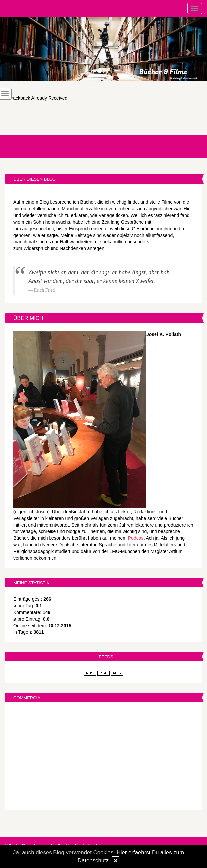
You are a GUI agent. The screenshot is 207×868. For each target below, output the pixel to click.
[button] (15, 49)
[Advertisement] (104, 757)
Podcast (136, 538)
